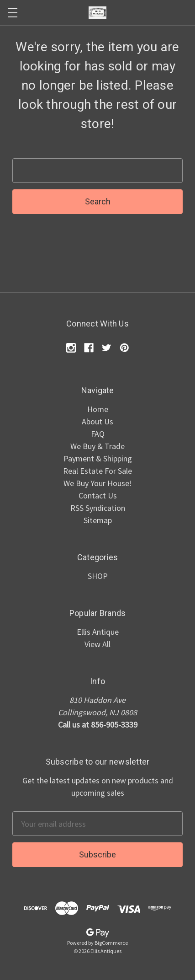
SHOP (98, 576)
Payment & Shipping (98, 458)
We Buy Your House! (98, 483)
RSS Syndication (98, 508)
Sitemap (98, 520)
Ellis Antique (98, 632)
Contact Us (98, 495)
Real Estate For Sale (97, 471)
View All (97, 644)
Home (98, 409)
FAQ (98, 434)
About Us (97, 421)
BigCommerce (111, 943)
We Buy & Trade (97, 446)
